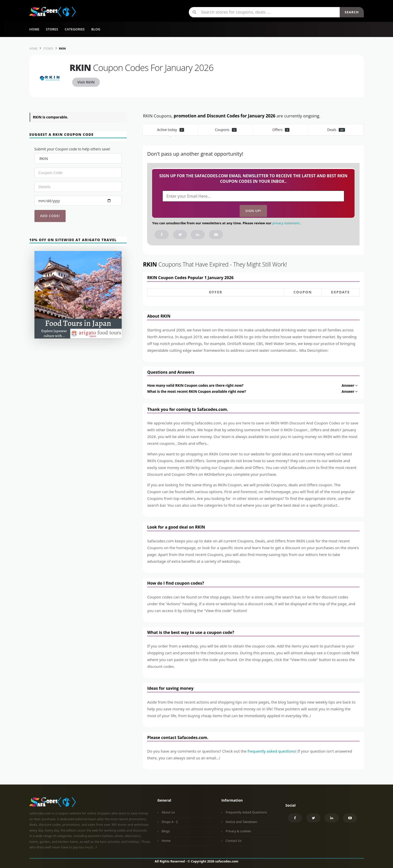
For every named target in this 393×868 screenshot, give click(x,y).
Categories (75, 29)
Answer (350, 385)
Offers (281, 130)
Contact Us (234, 841)
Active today (171, 130)
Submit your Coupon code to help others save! (72, 149)
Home (34, 29)
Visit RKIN (86, 82)
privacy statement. (286, 223)
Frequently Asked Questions (246, 812)
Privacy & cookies (238, 831)
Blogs (166, 831)
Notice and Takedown (241, 822)
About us (168, 812)
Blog (96, 29)
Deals (336, 130)
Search (352, 12)
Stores (52, 29)
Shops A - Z (170, 822)
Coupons (226, 130)
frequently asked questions (271, 751)
